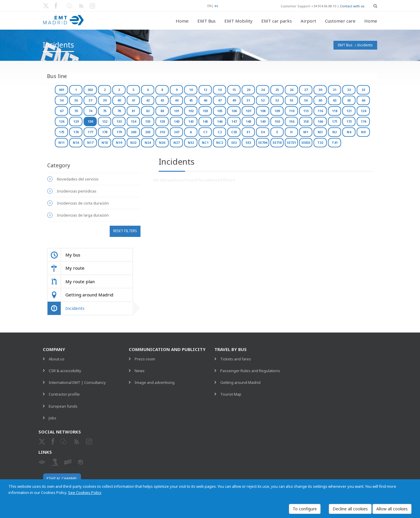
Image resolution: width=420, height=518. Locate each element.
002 (90, 90)
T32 (320, 142)
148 (248, 121)
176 (76, 132)
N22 (133, 142)
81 (133, 111)
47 (220, 100)
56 (306, 100)
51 (248, 100)
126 (62, 121)
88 (162, 111)
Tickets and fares (236, 359)
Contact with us (352, 6)
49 (234, 100)
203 (148, 132)
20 (248, 90)
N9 (363, 132)
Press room (145, 359)
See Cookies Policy (85, 492)
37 (90, 100)
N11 (61, 142)
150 (277, 121)
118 (335, 111)
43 (162, 100)
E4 (263, 132)
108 (263, 111)
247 (177, 132)
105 (220, 111)
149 (263, 121)
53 (277, 100)
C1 (205, 132)
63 (335, 100)
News (140, 371)
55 (292, 100)
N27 (176, 142)
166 (320, 121)
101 (177, 111)
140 (177, 121)
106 (234, 111)
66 (363, 100)
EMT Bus (206, 21)
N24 (148, 142)
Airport (308, 21)
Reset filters (125, 231)
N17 (90, 142)
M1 (306, 132)
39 (105, 100)
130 (90, 121)
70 (76, 111)
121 (349, 111)
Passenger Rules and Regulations (250, 371)
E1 (248, 132)
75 (105, 111)
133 (119, 121)
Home (182, 21)
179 (119, 132)
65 (349, 100)
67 (62, 111)
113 (306, 111)
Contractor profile (64, 394)
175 (62, 132)
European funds (63, 406)
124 (363, 111)
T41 (335, 142)
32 (349, 90)
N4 (349, 132)
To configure (305, 509)
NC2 (220, 142)
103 (205, 111)
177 (90, 132)
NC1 (205, 142)
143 (191, 121)
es (216, 6)
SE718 (277, 142)
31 (335, 90)
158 (306, 121)
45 (191, 100)
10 (191, 90)
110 (292, 111)
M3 (320, 132)
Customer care (340, 21)
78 (119, 111)
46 (205, 100)
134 (133, 121)
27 (306, 90)
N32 (191, 142)
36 (76, 100)
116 (320, 111)
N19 (119, 142)
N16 (76, 142)
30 (320, 90)
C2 (220, 132)
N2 (335, 132)
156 (292, 121)
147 (234, 121)
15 (234, 90)
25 (277, 90)
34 (62, 100)
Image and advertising (155, 382)
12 (205, 90)
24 (263, 90)
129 (76, 121)
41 (133, 100)
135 (148, 121)
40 (119, 100)
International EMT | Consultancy (77, 382)
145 (205, 121)
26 (292, 90)
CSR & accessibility (65, 371)
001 (62, 90)
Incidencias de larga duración (83, 215)
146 (220, 121)
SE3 (248, 142)
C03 (234, 132)
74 (90, 111)
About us (57, 359)
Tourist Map (231, 394)
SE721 (291, 142)
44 (177, 100)
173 (349, 121)
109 (277, 111)
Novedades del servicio (78, 179)
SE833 (306, 142)
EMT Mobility (238, 21)
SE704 (263, 142)
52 (263, 100)
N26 (162, 142)
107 (248, 111)
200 (133, 132)
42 (148, 100)
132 (105, 121)
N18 (105, 142)
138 (162, 121)
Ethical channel (62, 479)
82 (148, 111)
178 (105, 132)
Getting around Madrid (240, 382)
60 (320, 100)
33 (363, 90)
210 (162, 132)
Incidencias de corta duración (83, 203)
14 (220, 90)
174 (363, 121)
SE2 (234, 142)
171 (335, 121)
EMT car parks (277, 21)
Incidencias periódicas (77, 191)
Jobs (52, 418)
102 (191, 111)
